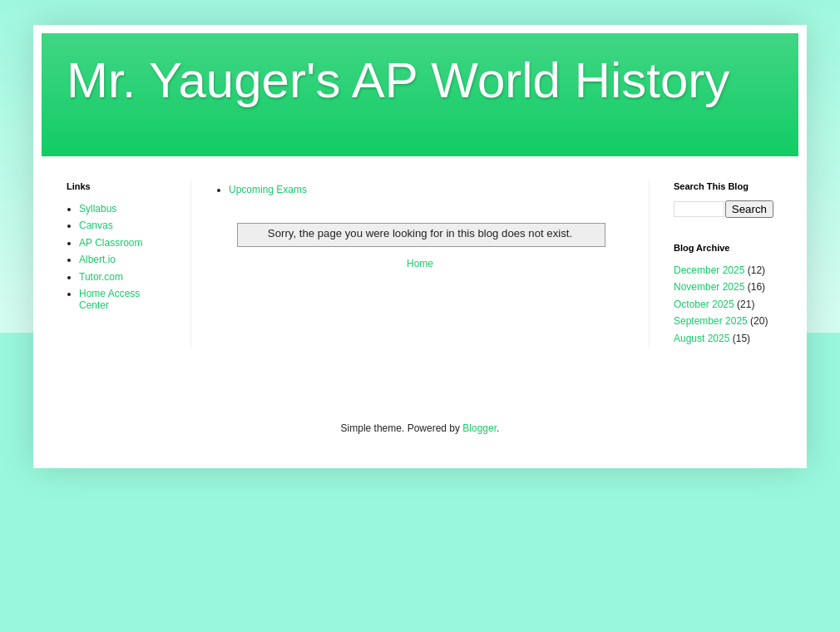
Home (420, 264)
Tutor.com (101, 277)
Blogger (479, 428)
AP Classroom (111, 243)
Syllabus (98, 209)
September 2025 (711, 321)
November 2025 (709, 287)
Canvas (96, 225)
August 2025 (702, 338)
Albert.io (97, 259)
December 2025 (709, 270)
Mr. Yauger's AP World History (398, 80)
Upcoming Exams (268, 190)
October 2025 (704, 304)
